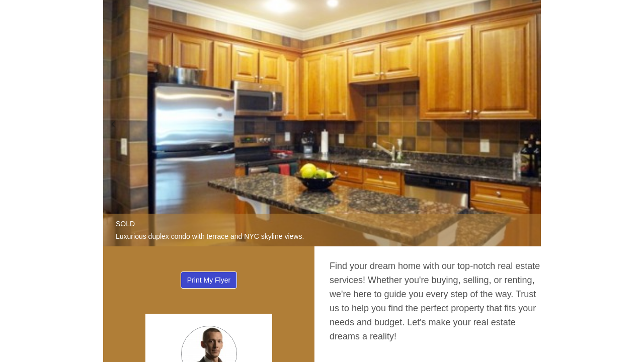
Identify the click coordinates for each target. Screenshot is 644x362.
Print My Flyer (209, 280)
